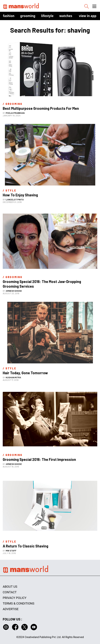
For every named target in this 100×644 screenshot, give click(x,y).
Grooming (28, 16)
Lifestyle (47, 16)
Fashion (9, 16)
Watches (66, 16)
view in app (88, 16)
